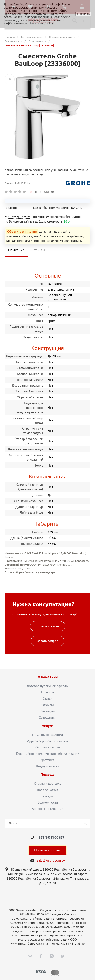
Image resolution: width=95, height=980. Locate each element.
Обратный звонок (47, 850)
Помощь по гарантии (47, 735)
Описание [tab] (16, 250)
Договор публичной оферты (48, 686)
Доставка (47, 760)
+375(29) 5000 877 (51, 838)
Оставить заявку (48, 747)
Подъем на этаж (48, 766)
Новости (47, 692)
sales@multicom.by (51, 860)
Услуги (48, 726)
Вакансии (48, 711)
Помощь (47, 775)
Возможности (48, 802)
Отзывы (48, 705)
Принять (83, 14)
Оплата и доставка (48, 783)
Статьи (47, 699)
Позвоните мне (48, 626)
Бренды (48, 796)
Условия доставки (17, 216)
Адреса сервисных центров (47, 741)
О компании (48, 677)
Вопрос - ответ (48, 790)
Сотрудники (48, 718)
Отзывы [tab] (38, 250)
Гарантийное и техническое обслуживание (48, 754)
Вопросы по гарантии (47, 809)
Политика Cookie (41, 23)
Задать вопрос (47, 641)
